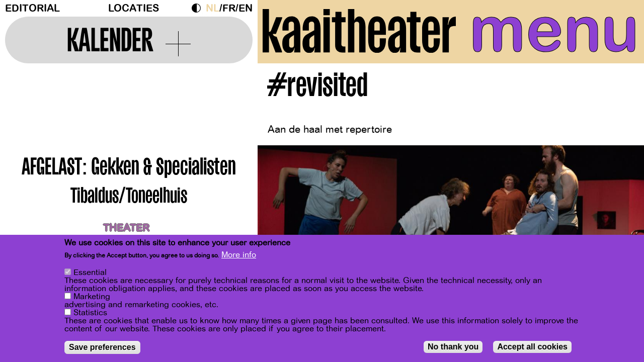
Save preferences (102, 348)
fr (229, 8)
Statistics (90, 313)
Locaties (134, 8)
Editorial (32, 8)
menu (554, 30)
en (246, 8)
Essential (90, 273)
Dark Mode (199, 8)
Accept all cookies (532, 347)
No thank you (453, 347)
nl (213, 8)
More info (239, 255)
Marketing (92, 297)
